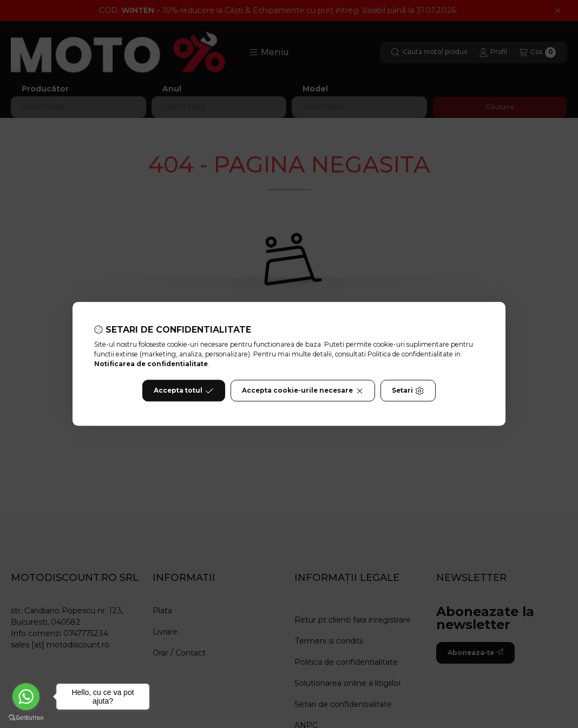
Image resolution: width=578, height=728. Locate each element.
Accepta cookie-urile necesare (303, 391)
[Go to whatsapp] (26, 697)
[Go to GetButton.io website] (26, 717)
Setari (408, 391)
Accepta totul (183, 391)
